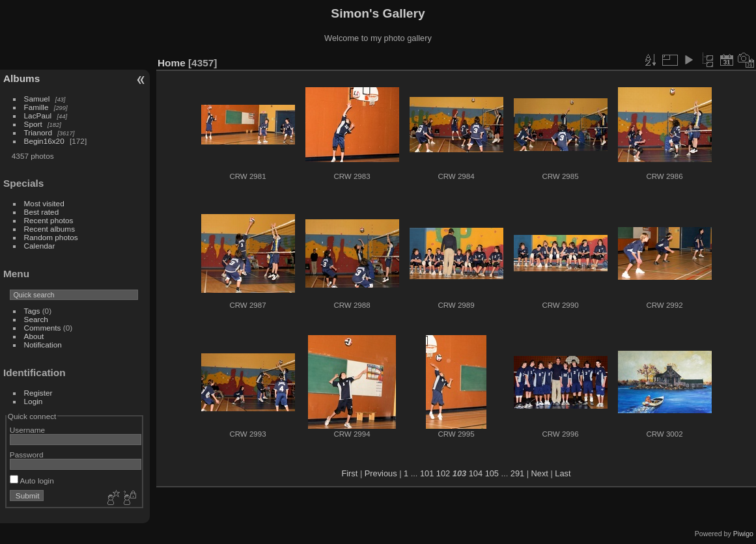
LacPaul (38, 116)
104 (476, 473)
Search (36, 319)
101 (427, 473)
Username (27, 430)
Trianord (38, 132)
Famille (36, 107)
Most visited (44, 203)
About (34, 336)
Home (172, 63)
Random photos (51, 237)
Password (27, 455)
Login (34, 401)
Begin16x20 (44, 141)
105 (492, 473)
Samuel (37, 99)
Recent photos (49, 220)
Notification (43, 345)
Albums (21, 78)
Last (563, 473)
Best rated (42, 212)
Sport (33, 124)
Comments (43, 328)
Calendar (40, 246)
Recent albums (49, 229)
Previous (381, 473)
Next (540, 473)
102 (443, 473)
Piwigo (743, 534)
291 (517, 473)
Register (38, 393)
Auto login (32, 481)
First (349, 473)
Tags (32, 311)
